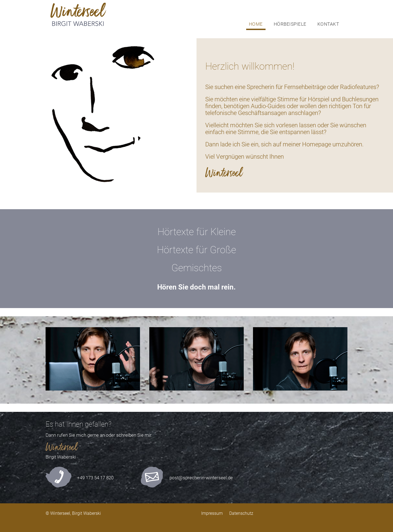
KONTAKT (328, 24)
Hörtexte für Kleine (197, 232)
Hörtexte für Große (196, 250)
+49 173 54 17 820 (95, 478)
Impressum (212, 513)
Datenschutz (241, 513)
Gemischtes (197, 268)
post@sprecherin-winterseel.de (201, 478)
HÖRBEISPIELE (290, 24)
